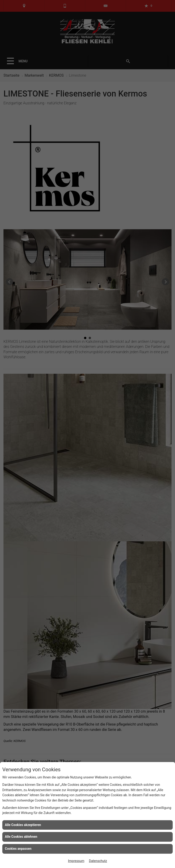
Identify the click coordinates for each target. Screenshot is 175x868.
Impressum (76, 861)
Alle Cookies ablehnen (21, 837)
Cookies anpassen (18, 849)
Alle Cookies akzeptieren (23, 825)
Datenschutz (98, 861)
